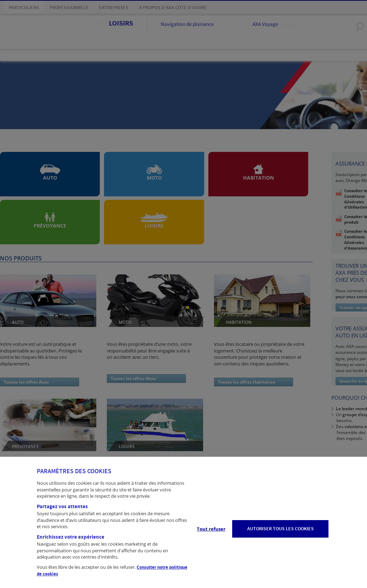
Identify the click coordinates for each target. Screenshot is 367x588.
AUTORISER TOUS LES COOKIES (281, 529)
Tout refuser (211, 529)
